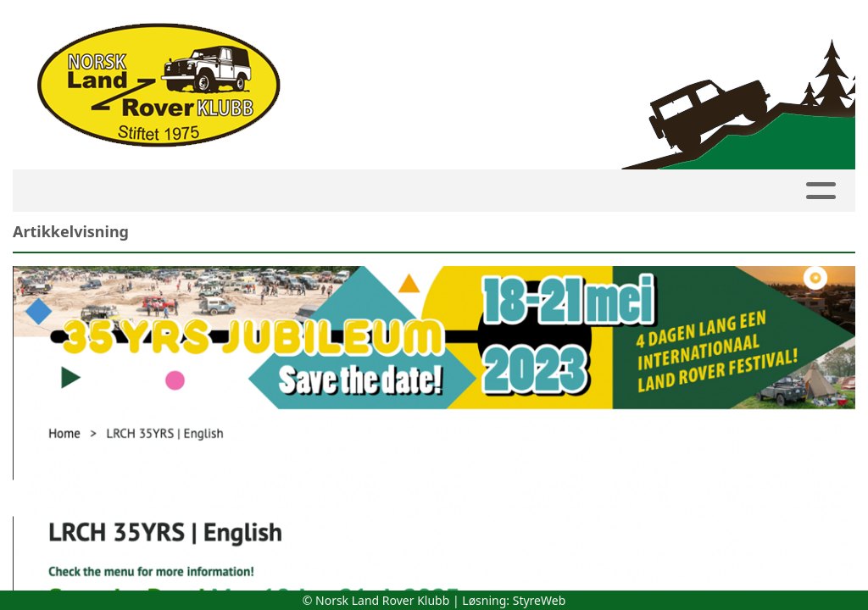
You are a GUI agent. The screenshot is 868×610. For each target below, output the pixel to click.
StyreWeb (540, 600)
